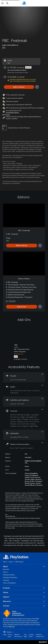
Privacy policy (10, 635)
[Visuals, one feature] (24, 377)
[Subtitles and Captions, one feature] (24, 401)
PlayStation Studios (9, 575)
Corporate (6, 580)
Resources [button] (24, 601)
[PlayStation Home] (24, 3)
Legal (5, 635)
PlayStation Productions (10, 577)
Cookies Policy (32, 635)
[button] (12, 113)
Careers (5, 572)
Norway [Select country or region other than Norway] (9, 632)
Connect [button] (24, 606)
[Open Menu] (3, 3)
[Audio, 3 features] (24, 389)
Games (11, 562)
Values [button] (24, 592)
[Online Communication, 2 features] (24, 446)
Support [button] (24, 597)
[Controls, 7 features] (24, 418)
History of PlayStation (9, 583)
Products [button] (24, 588)
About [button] (24, 567)
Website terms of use (18, 635)
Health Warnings (10, 516)
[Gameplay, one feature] (24, 435)
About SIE (6, 569)
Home (5, 562)
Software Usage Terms (40, 635)
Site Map (26, 635)
